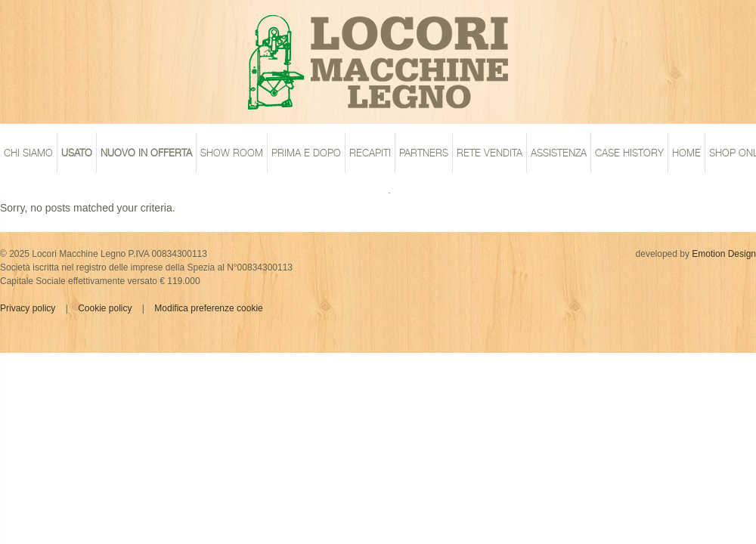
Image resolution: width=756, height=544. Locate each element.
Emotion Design (724, 254)
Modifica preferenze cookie (208, 308)
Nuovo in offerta (146, 153)
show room (232, 153)
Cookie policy (105, 308)
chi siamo (28, 153)
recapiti (370, 153)
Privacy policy (28, 308)
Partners (424, 153)
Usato (77, 153)
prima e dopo (306, 153)
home (686, 153)
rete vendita (490, 153)
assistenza (559, 153)
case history (629, 153)
